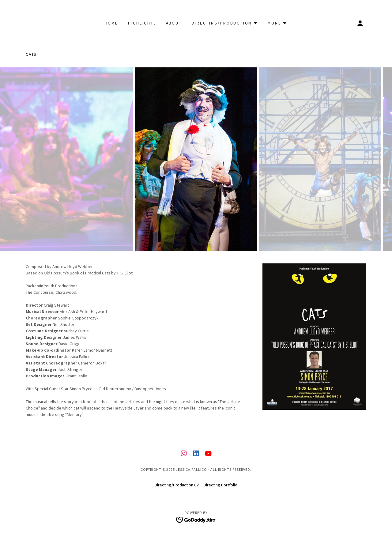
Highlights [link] (142, 23)
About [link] (174, 23)
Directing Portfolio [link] (221, 485)
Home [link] (111, 23)
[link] (184, 453)
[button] (225, 23)
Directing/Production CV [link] (177, 485)
